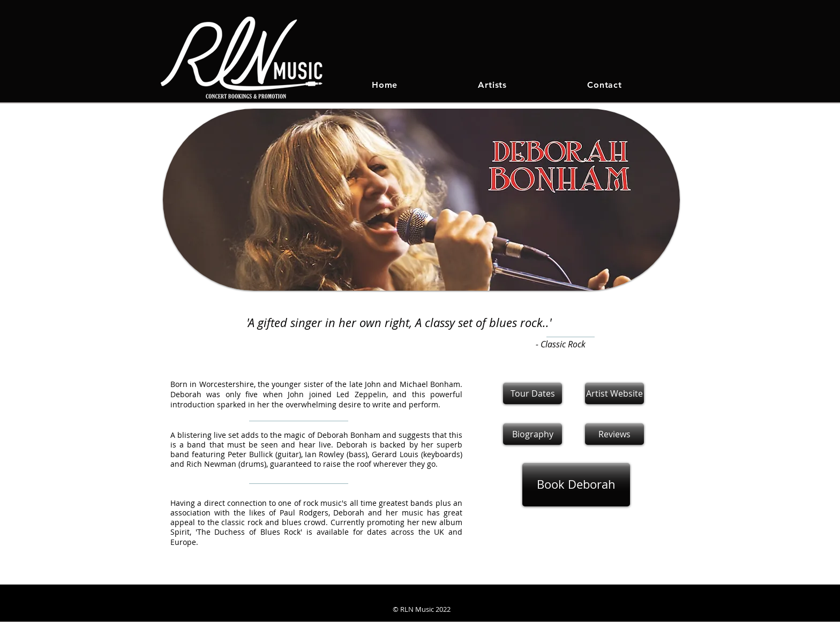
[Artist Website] (614, 393)
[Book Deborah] (576, 485)
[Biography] (532, 434)
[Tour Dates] (532, 393)
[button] (614, 434)
